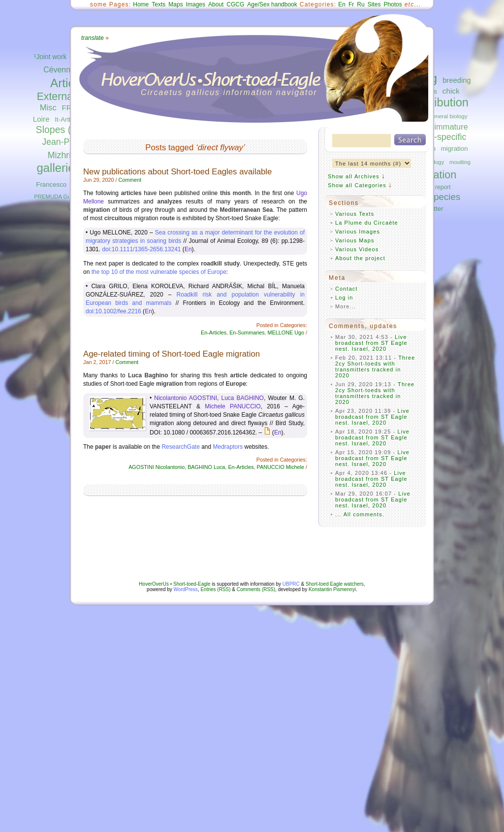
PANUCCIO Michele (281, 467)
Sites (374, 4)
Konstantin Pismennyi (332, 589)
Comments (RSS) (256, 589)
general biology (448, 116)
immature (451, 127)
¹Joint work (50, 57)
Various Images (358, 232)
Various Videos (357, 249)
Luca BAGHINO (243, 398)
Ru (361, 4)
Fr (351, 4)
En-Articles (214, 333)
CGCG (235, 4)
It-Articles (68, 119)
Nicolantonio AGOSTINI (186, 398)
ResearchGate (180, 447)
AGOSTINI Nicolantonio (157, 467)
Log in (344, 298)
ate (93, 38)
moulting (460, 162)
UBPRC (291, 584)
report (443, 187)
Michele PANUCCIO (233, 406)
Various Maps (355, 240)
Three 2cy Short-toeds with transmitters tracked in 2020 (375, 366)
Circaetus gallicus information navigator (229, 92)
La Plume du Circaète (367, 223)
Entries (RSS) (215, 589)
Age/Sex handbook (272, 4)
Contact (346, 289)
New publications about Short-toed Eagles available (177, 172)
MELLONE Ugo (286, 333)
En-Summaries (247, 333)
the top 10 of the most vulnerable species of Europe (159, 272)
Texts (158, 4)
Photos (393, 4)
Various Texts (355, 214)
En (342, 4)
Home (141, 4)
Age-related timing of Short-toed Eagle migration (172, 354)
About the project (360, 258)
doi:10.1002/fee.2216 (113, 311)
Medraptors (228, 447)
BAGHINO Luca (206, 467)
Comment (130, 180)
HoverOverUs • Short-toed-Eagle (174, 584)
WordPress (186, 589)
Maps (175, 4)
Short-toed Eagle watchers (335, 584)
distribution (441, 102)
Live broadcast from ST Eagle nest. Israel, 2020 (371, 343)
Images (196, 4)
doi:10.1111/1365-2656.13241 (141, 249)
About (216, 4)
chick (451, 91)
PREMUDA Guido (56, 197)
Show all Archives (354, 176)
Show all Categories (357, 185)
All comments (363, 514)
